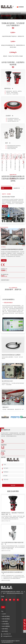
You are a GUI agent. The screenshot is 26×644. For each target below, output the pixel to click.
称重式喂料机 (5, 629)
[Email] (13, 468)
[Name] (13, 464)
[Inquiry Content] (13, 480)
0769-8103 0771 (7, 634)
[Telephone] (13, 472)
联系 (3, 607)
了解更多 (4, 260)
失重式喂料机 (5, 621)
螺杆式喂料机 (5, 631)
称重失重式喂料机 (6, 616)
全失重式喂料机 (5, 624)
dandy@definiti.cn (8, 636)
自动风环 (4, 614)
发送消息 (13, 485)
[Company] (13, 476)
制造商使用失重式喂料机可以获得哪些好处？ (12, 572)
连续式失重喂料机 (6, 626)
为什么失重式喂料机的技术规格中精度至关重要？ (12, 543)
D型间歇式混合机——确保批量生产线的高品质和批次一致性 (13, 514)
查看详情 (5, 206)
